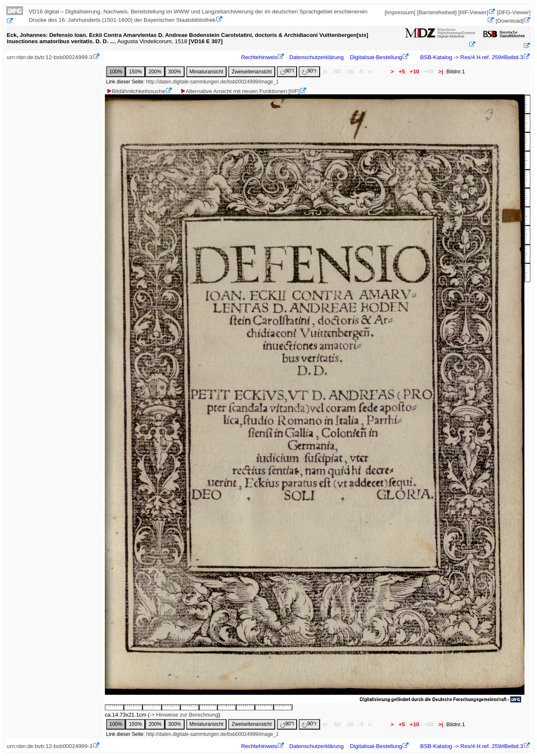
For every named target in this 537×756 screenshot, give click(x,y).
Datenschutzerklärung (317, 57)
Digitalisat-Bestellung (376, 57)
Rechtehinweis (259, 57)
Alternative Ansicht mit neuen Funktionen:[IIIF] (240, 91)
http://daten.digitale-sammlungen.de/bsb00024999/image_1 (212, 82)
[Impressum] (400, 12)
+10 (414, 71)
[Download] (510, 21)
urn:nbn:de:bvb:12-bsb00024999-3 (50, 57)
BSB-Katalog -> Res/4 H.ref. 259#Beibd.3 (471, 57)
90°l (287, 71)
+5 (402, 71)
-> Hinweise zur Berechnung (184, 715)
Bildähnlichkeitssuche (136, 91)
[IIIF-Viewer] (473, 12)
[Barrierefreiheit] (437, 12)
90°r (309, 71)
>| (441, 71)
